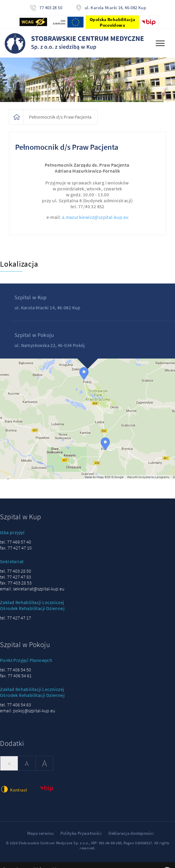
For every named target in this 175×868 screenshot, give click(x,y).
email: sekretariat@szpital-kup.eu (32, 589)
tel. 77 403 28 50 (16, 571)
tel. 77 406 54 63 (16, 705)
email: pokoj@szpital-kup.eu (28, 711)
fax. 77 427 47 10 (16, 548)
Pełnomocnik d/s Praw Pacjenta (60, 117)
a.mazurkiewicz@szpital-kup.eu (95, 217)
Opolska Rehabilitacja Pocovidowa (112, 22)
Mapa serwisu (41, 833)
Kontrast (13, 789)
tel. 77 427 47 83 (16, 577)
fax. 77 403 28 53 (16, 583)
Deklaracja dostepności (131, 833)
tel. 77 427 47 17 (16, 618)
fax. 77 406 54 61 (16, 676)
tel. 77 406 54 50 (16, 670)
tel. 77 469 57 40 (16, 542)
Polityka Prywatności (81, 833)
